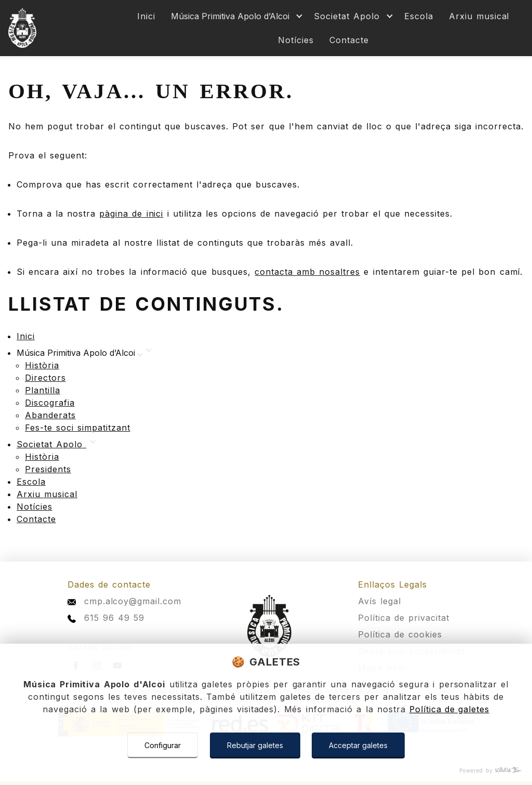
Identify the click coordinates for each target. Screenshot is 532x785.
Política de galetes (449, 710)
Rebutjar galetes (255, 745)
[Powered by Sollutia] (266, 771)
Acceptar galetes (359, 745)
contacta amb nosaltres (307, 272)
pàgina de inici (131, 214)
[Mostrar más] (235, 17)
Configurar (162, 745)
